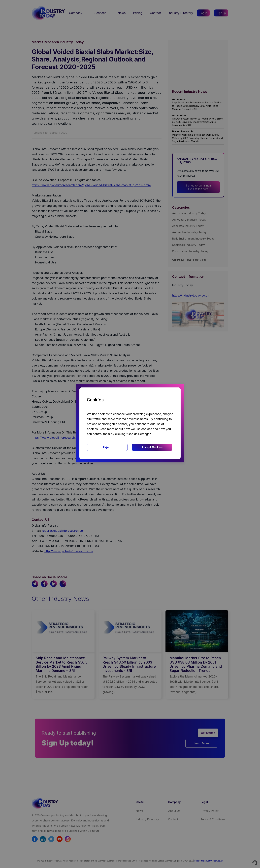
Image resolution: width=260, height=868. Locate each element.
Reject (107, 447)
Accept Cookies (152, 447)
